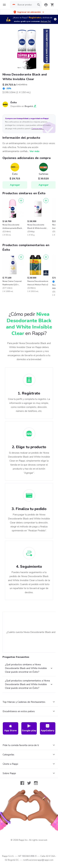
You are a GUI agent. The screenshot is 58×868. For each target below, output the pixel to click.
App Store (10, 728)
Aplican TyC (46, 21)
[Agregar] (21, 201)
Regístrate (35, 18)
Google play (29, 728)
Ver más (34, 151)
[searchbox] (26, 5)
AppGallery (48, 728)
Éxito (14, 102)
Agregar (15, 185)
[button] (29, 12)
